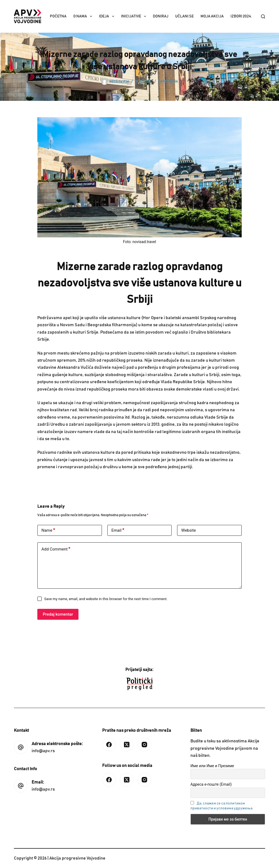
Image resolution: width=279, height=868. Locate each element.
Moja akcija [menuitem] (212, 16)
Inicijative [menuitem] (135, 16)
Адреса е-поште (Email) (211, 784)
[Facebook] (109, 745)
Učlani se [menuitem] (184, 16)
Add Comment (56, 549)
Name (48, 530)
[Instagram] (144, 745)
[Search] (263, 16)
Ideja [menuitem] (108, 16)
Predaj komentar (58, 614)
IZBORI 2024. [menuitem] (241, 16)
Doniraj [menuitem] (161, 16)
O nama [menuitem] (84, 16)
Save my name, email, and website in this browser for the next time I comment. (106, 599)
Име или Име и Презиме (212, 766)
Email (118, 530)
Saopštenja (168, 81)
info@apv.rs (43, 751)
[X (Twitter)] (127, 745)
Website (189, 530)
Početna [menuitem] (58, 16)
